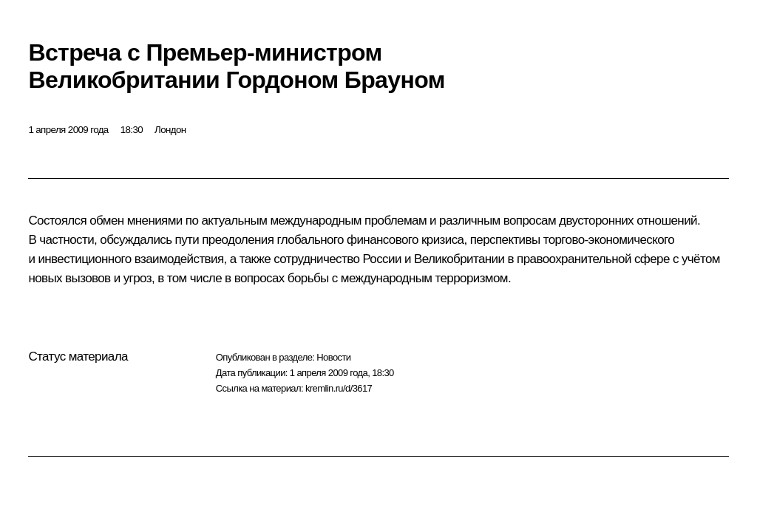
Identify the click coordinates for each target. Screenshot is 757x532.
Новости (333, 357)
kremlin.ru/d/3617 (339, 388)
